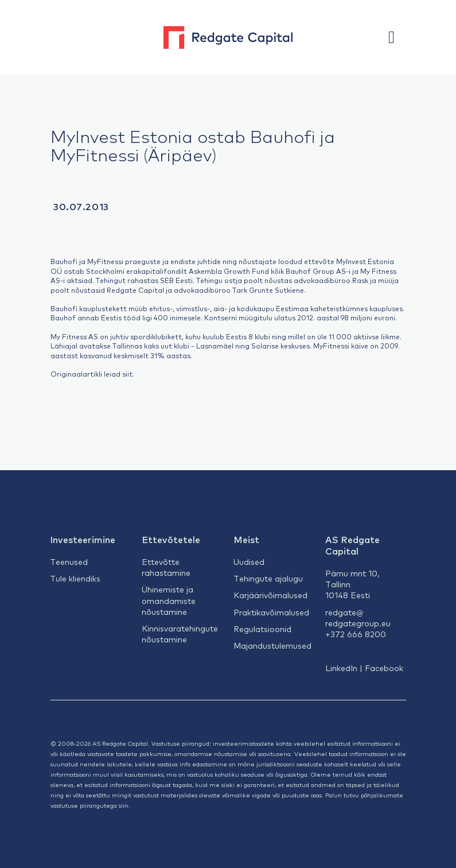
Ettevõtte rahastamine (166, 567)
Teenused (69, 561)
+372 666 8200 (356, 634)
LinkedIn (341, 668)
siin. (124, 805)
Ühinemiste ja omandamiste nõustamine (169, 600)
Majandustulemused (272, 645)
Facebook (384, 668)
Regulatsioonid (262, 629)
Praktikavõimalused (271, 612)
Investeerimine (83, 539)
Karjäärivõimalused (270, 595)
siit (127, 374)
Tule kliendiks (75, 578)
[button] (397, 37)
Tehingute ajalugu (268, 578)
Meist (246, 539)
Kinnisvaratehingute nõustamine (180, 633)
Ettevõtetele (171, 539)
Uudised (249, 561)
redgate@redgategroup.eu (358, 617)
